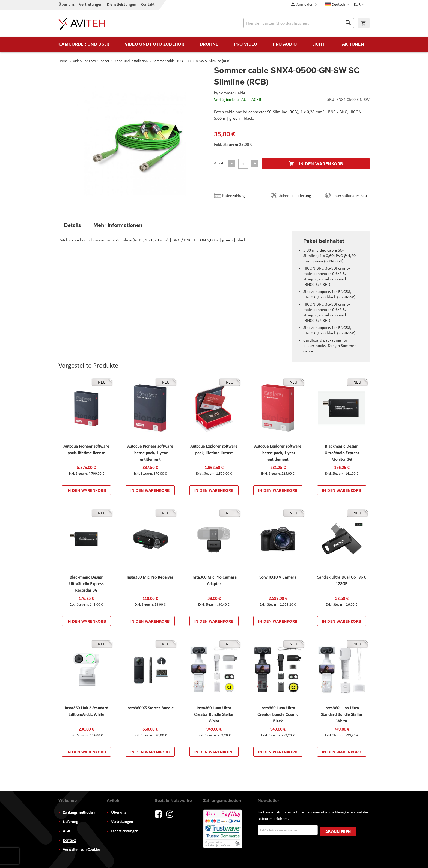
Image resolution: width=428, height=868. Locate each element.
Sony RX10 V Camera (278, 577)
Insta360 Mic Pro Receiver (150, 577)
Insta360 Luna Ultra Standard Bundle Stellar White (342, 715)
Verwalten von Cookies (81, 850)
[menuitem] (84, 44)
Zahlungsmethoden (79, 813)
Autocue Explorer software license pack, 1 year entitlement (278, 453)
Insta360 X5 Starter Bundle (150, 708)
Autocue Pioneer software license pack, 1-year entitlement (150, 453)
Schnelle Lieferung (295, 196)
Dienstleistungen (121, 5)
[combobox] (299, 23)
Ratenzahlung (234, 196)
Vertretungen (91, 5)
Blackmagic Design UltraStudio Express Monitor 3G (342, 453)
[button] (360, 5)
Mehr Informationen (118, 225)
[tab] (72, 227)
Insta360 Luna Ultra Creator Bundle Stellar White (214, 715)
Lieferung (70, 822)
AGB (66, 831)
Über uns (66, 5)
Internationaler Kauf (351, 196)
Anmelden (305, 5)
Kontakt (148, 5)
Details (72, 225)
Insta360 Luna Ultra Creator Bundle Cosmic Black (278, 715)
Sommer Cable (232, 93)
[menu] (214, 44)
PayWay (223, 829)
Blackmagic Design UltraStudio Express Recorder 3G (86, 584)
